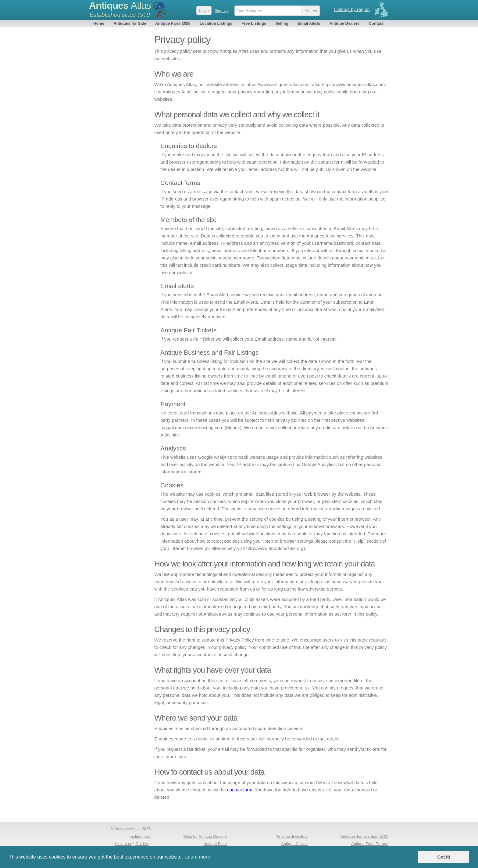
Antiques (120, 5)
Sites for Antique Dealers (205, 836)
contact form (240, 790)
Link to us (124, 844)
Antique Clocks (294, 844)
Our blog (143, 844)
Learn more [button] (198, 857)
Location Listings (216, 23)
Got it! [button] (444, 857)
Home (99, 23)
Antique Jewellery (292, 836)
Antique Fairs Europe (370, 844)
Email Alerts (309, 23)
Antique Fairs (215, 844)
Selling (282, 23)
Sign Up (222, 11)
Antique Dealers (345, 23)
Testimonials (140, 836)
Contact (376, 23)
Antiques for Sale (130, 23)
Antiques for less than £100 (364, 836)
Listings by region (352, 9)
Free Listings (254, 23)
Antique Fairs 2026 (173, 23)
